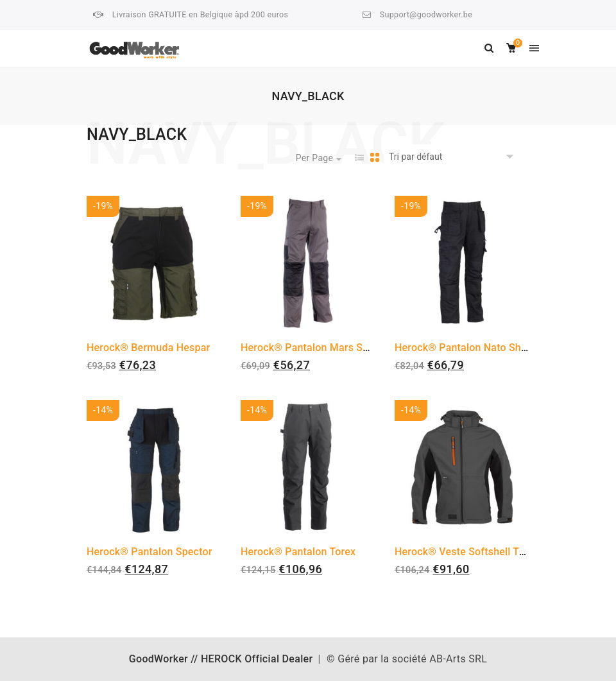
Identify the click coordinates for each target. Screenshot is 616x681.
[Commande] (453, 157)
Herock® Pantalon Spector (150, 552)
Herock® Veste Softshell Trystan (472, 552)
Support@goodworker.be (426, 14)
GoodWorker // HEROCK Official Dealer (221, 659)
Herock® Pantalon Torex (298, 552)
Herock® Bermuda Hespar (148, 348)
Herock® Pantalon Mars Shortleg (319, 348)
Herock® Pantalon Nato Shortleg (472, 348)
